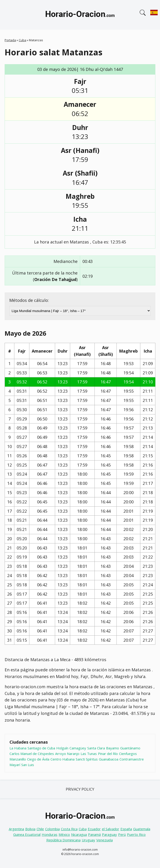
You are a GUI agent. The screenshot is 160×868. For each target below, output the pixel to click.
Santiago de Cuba (41, 748)
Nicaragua (79, 834)
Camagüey (78, 748)
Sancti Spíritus (87, 759)
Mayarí (15, 765)
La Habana (18, 748)
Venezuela (105, 840)
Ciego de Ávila (38, 759)
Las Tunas (89, 754)
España (126, 829)
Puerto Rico (136, 834)
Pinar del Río (108, 754)
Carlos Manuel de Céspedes (32, 754)
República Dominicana (63, 840)
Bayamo (113, 748)
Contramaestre (132, 759)
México (64, 834)
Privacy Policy (80, 789)
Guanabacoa (109, 759)
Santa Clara (96, 748)
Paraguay (109, 834)
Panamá (94, 834)
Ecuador (94, 829)
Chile (40, 829)
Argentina (16, 829)
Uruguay (88, 840)
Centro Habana (63, 759)
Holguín (62, 748)
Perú (122, 834)
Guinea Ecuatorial (27, 834)
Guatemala (142, 829)
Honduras (50, 834)
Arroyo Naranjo (67, 754)
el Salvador (111, 829)
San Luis (28, 765)
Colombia (52, 829)
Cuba (22, 40)
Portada (10, 40)
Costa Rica (69, 829)
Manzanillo (18, 759)
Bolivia (30, 829)
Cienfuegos (128, 754)
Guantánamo (130, 748)
